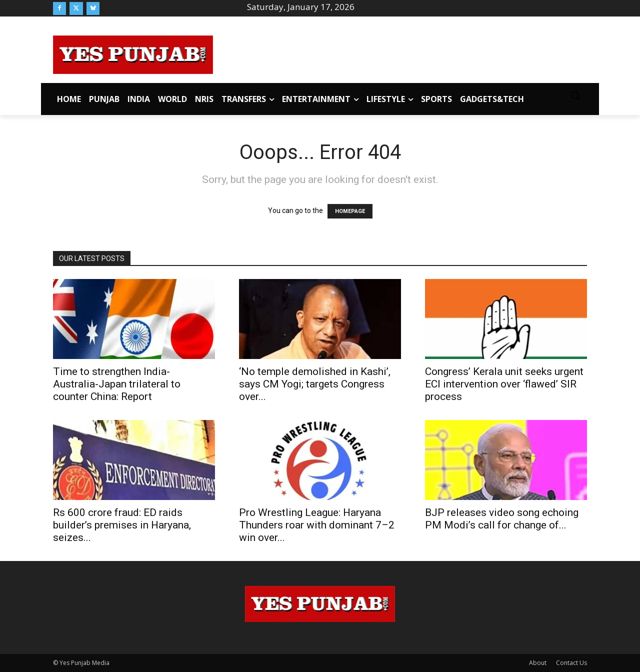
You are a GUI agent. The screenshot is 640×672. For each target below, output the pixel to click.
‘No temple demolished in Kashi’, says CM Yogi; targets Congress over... (315, 384)
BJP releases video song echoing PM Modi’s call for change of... (502, 519)
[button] (575, 95)
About (538, 663)
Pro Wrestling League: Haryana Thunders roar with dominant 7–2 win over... (317, 525)
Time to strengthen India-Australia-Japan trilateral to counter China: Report (117, 384)
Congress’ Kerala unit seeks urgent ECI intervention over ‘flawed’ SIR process (504, 384)
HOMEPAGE (350, 211)
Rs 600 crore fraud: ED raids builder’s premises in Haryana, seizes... (122, 525)
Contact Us (571, 663)
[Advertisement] (400, 53)
